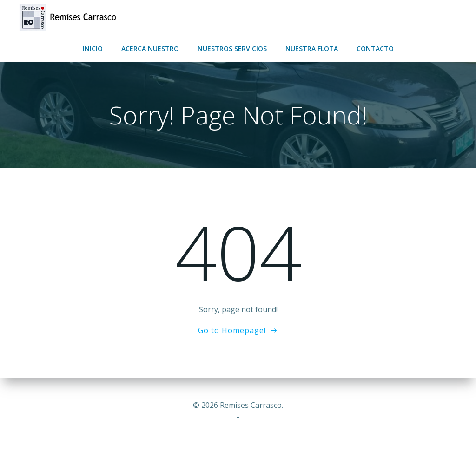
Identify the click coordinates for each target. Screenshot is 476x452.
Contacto (375, 49)
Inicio (93, 49)
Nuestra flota (312, 49)
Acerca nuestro (150, 49)
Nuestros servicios (232, 49)
